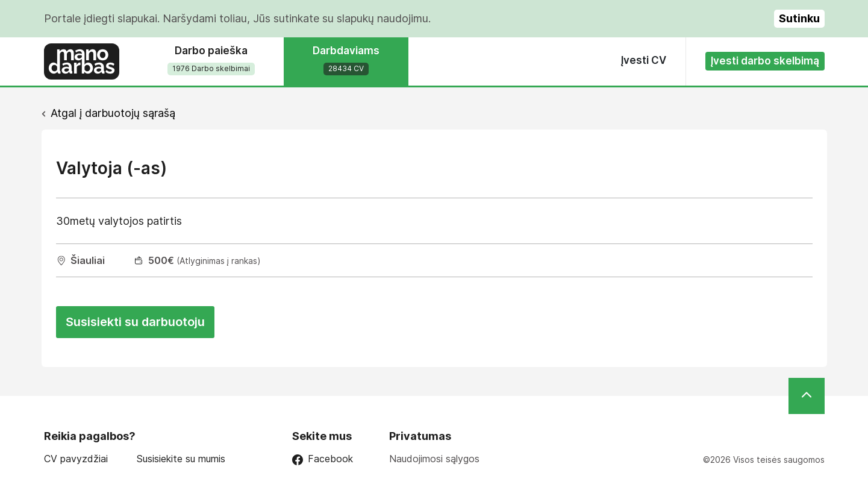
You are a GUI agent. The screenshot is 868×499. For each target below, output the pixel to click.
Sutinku (799, 18)
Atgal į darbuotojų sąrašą (113, 113)
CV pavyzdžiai (76, 459)
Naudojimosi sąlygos (434, 459)
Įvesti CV (644, 60)
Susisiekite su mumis (181, 459)
